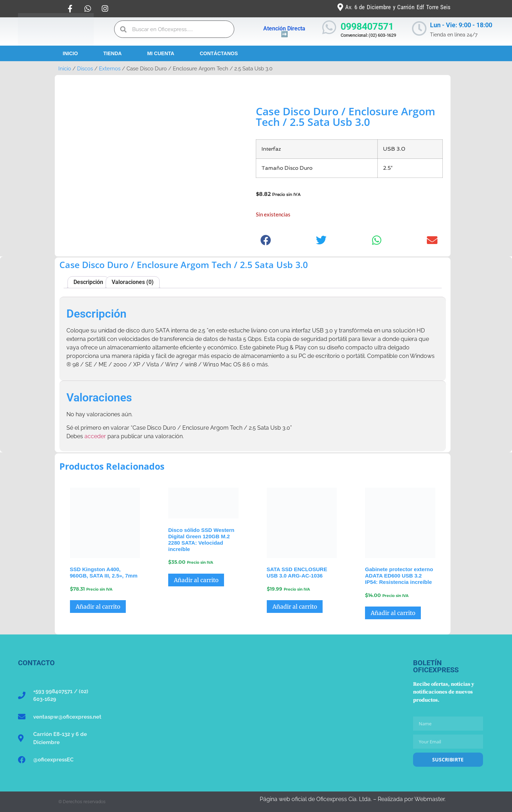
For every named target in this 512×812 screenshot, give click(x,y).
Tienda (112, 53)
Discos (85, 68)
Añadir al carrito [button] (98, 607)
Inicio (70, 53)
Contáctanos (219, 53)
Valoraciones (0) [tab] (133, 282)
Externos (110, 68)
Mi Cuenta (161, 53)
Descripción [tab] (88, 282)
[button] (266, 240)
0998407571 (367, 27)
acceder (95, 436)
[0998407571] (329, 27)
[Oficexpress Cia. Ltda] (256, 712)
